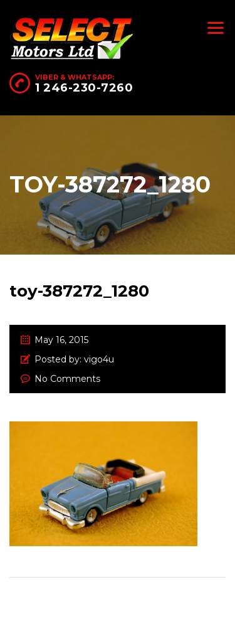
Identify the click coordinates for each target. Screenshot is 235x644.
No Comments (67, 379)
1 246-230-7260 (84, 88)
